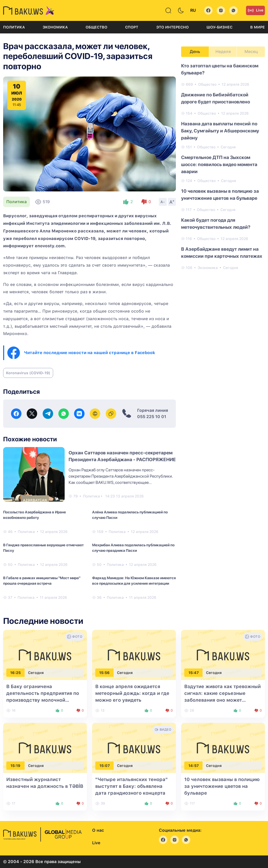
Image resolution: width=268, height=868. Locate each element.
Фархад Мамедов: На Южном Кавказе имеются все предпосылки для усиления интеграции (134, 581)
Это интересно (172, 27)
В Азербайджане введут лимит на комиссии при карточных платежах (222, 253)
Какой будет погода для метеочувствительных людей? (216, 224)
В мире (258, 27)
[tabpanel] (223, 166)
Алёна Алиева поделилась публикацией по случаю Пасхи (130, 515)
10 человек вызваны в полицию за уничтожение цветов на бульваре (220, 195)
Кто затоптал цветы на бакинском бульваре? (220, 69)
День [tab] (195, 52)
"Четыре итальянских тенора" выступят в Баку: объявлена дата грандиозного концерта (132, 786)
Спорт (132, 27)
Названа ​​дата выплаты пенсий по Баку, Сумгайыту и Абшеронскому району (220, 131)
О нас (98, 830)
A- (163, 202)
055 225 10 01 (152, 417)
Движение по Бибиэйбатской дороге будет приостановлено (216, 98)
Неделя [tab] (223, 52)
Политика (14, 27)
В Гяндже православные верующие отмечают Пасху (43, 548)
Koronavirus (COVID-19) (28, 373)
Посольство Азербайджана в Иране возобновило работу (35, 515)
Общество (96, 27)
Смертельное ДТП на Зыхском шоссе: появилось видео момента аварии (219, 164)
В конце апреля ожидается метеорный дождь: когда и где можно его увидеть (132, 693)
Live (255, 10)
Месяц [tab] (251, 52)
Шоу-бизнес (219, 27)
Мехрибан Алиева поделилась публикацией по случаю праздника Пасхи (133, 548)
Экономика (55, 27)
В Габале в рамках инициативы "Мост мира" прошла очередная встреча (42, 581)
